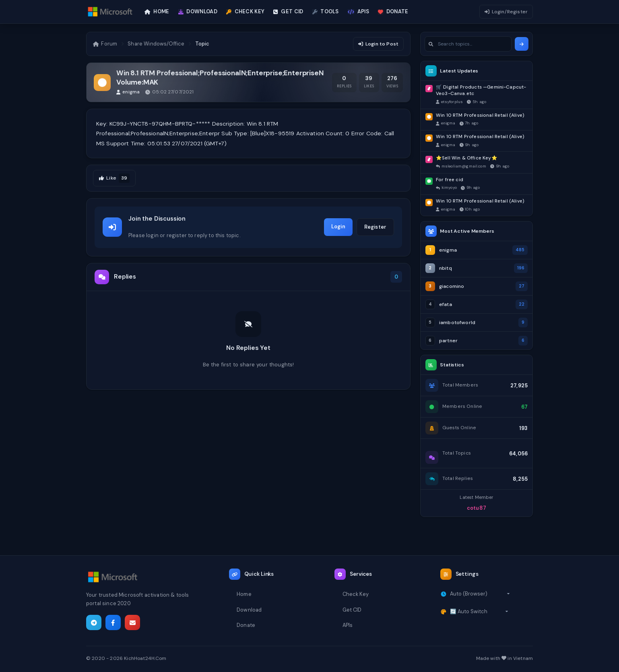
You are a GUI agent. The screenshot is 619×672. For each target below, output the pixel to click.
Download (249, 610)
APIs (348, 625)
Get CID (352, 610)
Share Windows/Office (156, 44)
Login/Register (506, 12)
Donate (246, 625)
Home (244, 594)
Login (338, 226)
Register (375, 227)
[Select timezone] (480, 594)
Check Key (356, 594)
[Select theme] (479, 612)
